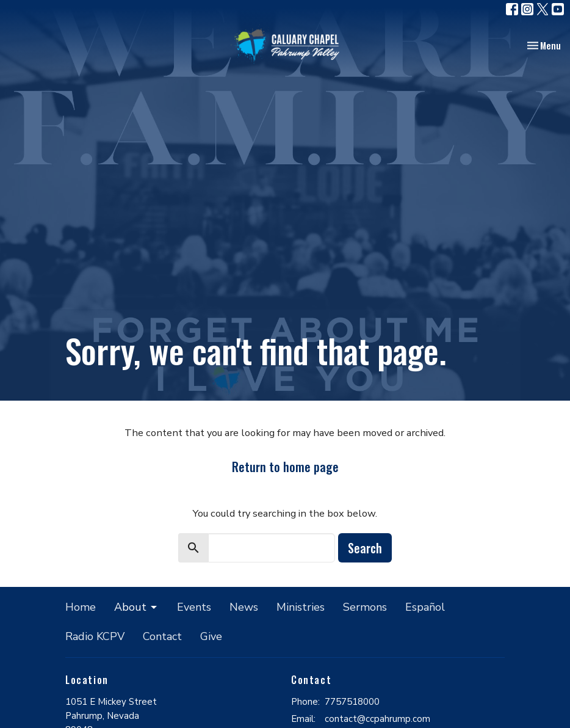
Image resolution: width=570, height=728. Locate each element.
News (244, 607)
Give (211, 636)
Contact (162, 636)
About (136, 607)
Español (425, 607)
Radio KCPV (95, 636)
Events (194, 607)
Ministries (301, 607)
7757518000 (352, 702)
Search (365, 548)
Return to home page (285, 467)
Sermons (365, 607)
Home (81, 607)
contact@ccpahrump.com (377, 719)
